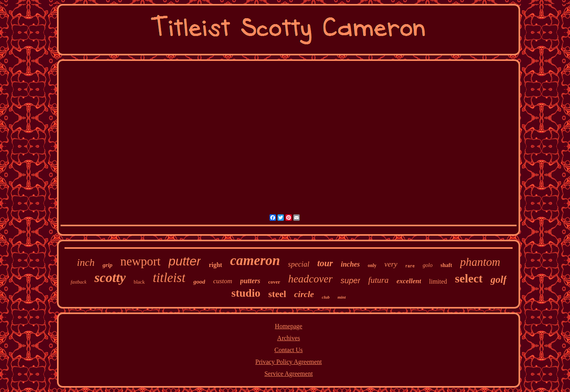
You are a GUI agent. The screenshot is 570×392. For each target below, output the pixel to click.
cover (274, 282)
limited (438, 281)
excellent (409, 281)
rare (410, 266)
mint (342, 297)
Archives (289, 338)
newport (141, 261)
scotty (110, 277)
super (350, 280)
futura (378, 280)
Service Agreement (289, 374)
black (139, 282)
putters (250, 281)
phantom (480, 262)
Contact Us (289, 350)
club (326, 297)
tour (325, 263)
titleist (169, 278)
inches (350, 264)
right (215, 265)
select (469, 278)
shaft (446, 265)
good (199, 282)
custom (222, 281)
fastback (78, 282)
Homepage (288, 326)
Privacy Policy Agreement (289, 362)
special (299, 264)
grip (107, 265)
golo (428, 265)
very (391, 264)
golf (498, 279)
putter (185, 261)
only (372, 265)
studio (246, 293)
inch (86, 262)
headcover (310, 279)
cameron (255, 260)
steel (277, 294)
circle (304, 294)
